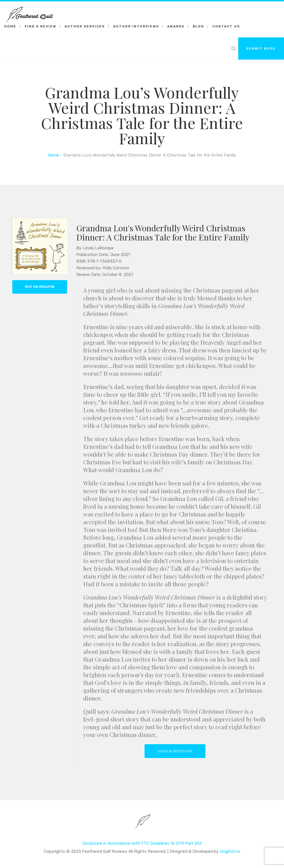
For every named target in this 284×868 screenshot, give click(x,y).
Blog (198, 26)
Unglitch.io (230, 851)
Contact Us (226, 26)
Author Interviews (136, 26)
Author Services (85, 26)
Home (10, 26)
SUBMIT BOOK (261, 48)
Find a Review (40, 26)
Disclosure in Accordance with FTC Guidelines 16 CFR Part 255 (142, 843)
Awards (176, 26)
